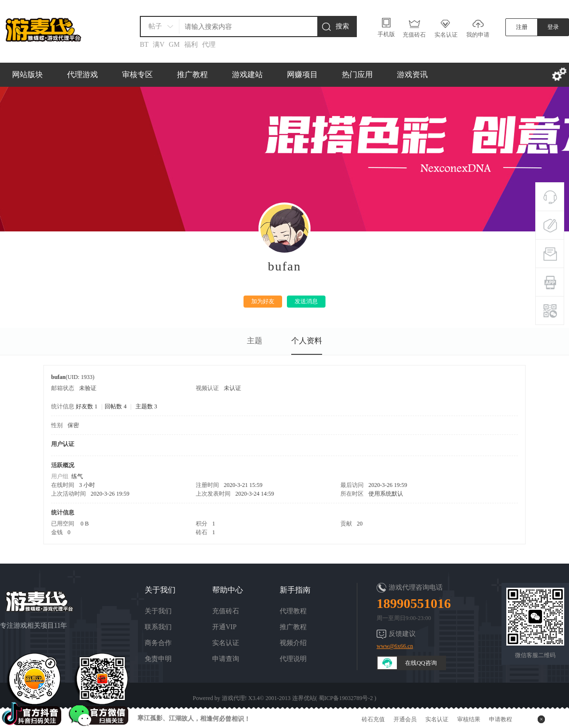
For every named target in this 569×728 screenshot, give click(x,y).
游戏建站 (247, 74)
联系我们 (158, 627)
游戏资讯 (412, 74)
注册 (522, 27)
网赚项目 (302, 74)
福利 (191, 45)
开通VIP (224, 627)
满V (159, 45)
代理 (209, 45)
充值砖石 (226, 611)
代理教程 (293, 611)
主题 (255, 341)
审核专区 (137, 74)
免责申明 (158, 659)
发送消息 (306, 301)
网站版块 (27, 74)
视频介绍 (293, 643)
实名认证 (226, 643)
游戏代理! (234, 698)
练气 (77, 476)
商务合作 (158, 643)
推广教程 (192, 74)
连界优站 (304, 698)
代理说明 (293, 659)
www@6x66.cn (395, 646)
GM (174, 45)
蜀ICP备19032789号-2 (346, 698)
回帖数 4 (115, 406)
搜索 (342, 26)
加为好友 (263, 301)
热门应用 (357, 74)
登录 (553, 27)
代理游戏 (82, 74)
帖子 (155, 26)
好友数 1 (87, 406)
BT (144, 45)
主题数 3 (146, 406)
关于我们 (158, 611)
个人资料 (307, 341)
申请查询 (226, 659)
